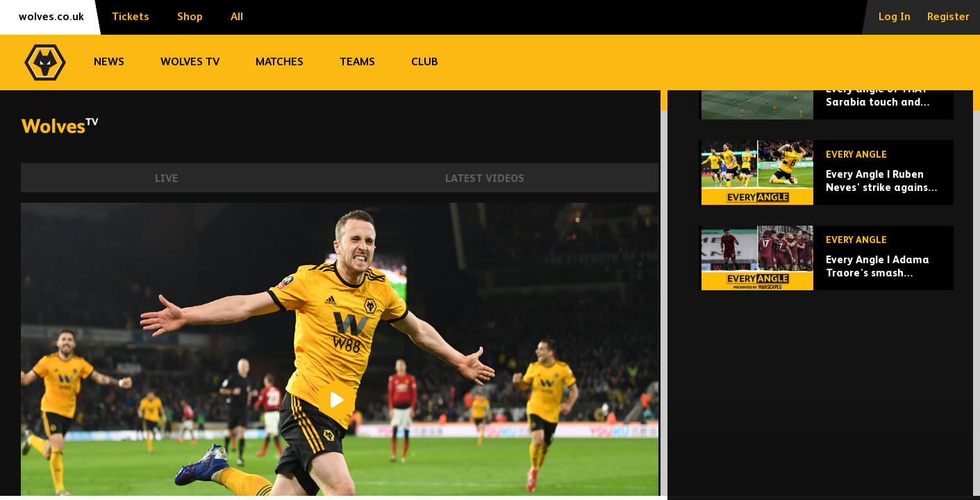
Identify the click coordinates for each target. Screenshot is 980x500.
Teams (357, 62)
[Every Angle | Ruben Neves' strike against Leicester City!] (826, 268)
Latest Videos (485, 179)
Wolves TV (190, 62)
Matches (280, 62)
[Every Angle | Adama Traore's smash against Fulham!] (826, 354)
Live (166, 179)
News (109, 62)
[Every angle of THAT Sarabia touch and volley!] (826, 183)
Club (425, 62)
